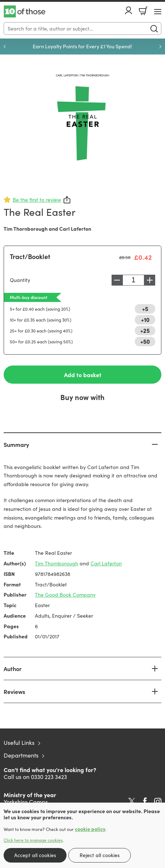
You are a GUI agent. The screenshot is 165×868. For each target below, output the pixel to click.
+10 (145, 319)
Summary (16, 444)
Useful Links (19, 742)
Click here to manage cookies (33, 840)
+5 (145, 308)
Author (13, 669)
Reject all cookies (100, 855)
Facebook (145, 801)
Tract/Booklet (30, 256)
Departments (21, 755)
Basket (143, 11)
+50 (145, 341)
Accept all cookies (35, 855)
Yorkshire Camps (26, 802)
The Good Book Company (65, 595)
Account (129, 10)
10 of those (25, 12)
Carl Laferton (75, 229)
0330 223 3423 (49, 777)
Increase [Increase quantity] (150, 280)
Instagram (158, 802)
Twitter (132, 802)
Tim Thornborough (26, 229)
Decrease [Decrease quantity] (117, 280)
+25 (145, 330)
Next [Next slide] (160, 47)
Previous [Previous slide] (5, 47)
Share (67, 200)
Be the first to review (37, 200)
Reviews (14, 691)
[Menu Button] (158, 12)
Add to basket (83, 375)
